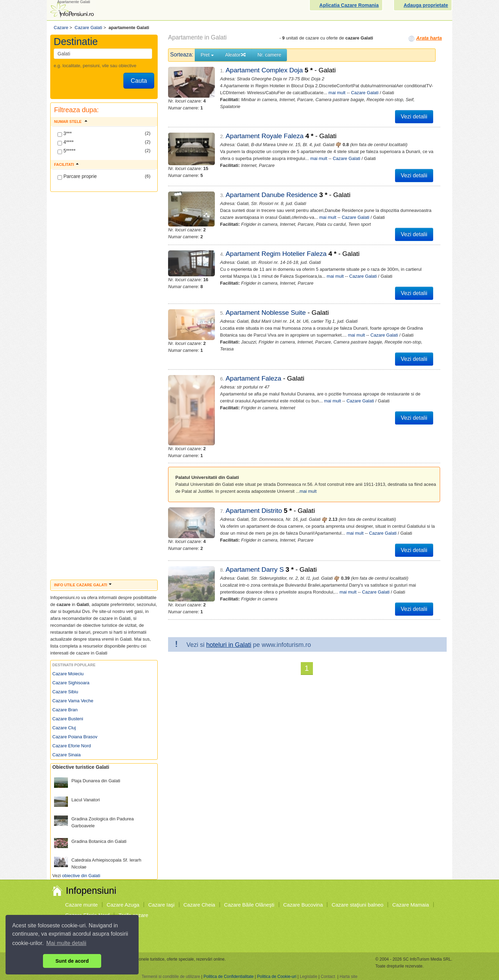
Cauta (139, 81)
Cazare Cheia (199, 905)
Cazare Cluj (64, 728)
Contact (328, 977)
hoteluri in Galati (229, 603)
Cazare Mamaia (411, 905)
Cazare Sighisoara (71, 683)
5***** (67, 151)
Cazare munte (81, 905)
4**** (65, 142)
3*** (65, 134)
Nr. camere (269, 55)
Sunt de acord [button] (72, 961)
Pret (207, 55)
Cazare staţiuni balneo (357, 905)
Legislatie (309, 977)
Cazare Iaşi (161, 905)
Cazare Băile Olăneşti (249, 905)
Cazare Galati (365, 93)
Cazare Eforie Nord (72, 746)
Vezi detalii (414, 117)
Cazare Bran (65, 710)
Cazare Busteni (68, 719)
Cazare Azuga (123, 905)
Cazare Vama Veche (73, 701)
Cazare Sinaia (67, 755)
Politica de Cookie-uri (277, 977)
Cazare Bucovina (303, 905)
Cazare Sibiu (65, 692)
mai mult (337, 93)
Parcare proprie (77, 177)
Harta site (348, 977)
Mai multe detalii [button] (67, 943)
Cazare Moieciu (68, 674)
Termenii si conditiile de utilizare (171, 977)
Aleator (236, 55)
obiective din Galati (81, 876)
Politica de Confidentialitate (229, 977)
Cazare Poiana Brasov (75, 737)
